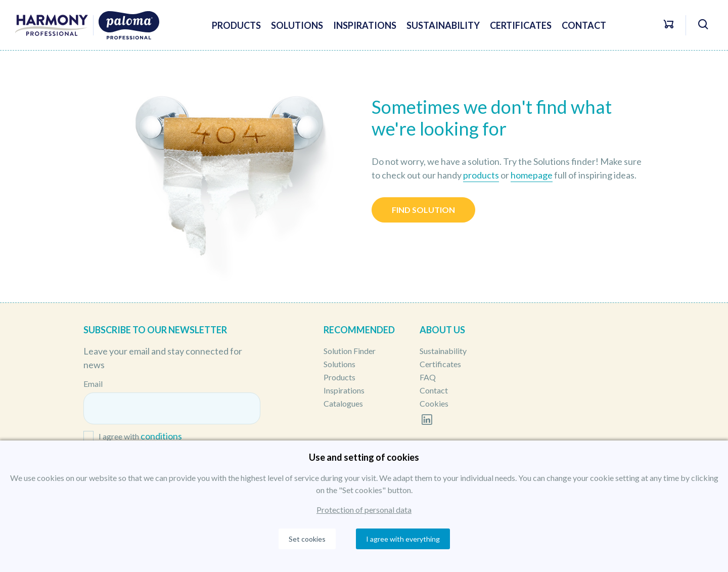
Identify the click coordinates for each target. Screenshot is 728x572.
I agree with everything (403, 539)
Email (93, 384)
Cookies (434, 403)
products (481, 175)
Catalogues (343, 403)
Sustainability (443, 25)
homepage (532, 175)
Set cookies (307, 539)
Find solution (423, 210)
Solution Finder (350, 351)
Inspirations (365, 25)
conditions (161, 436)
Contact (584, 25)
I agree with (140, 437)
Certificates (521, 25)
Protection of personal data (364, 510)
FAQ (428, 377)
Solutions (297, 25)
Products (236, 25)
